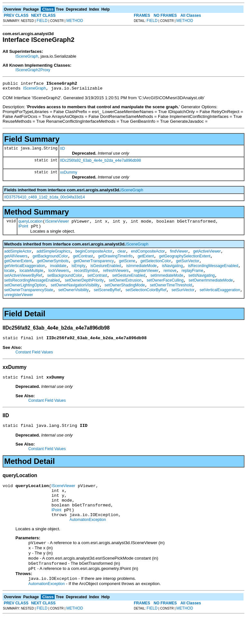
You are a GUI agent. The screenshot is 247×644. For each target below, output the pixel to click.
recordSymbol (86, 279)
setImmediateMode (167, 285)
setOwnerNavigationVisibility (75, 297)
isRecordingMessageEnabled (213, 274)
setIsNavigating (202, 285)
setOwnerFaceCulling (165, 291)
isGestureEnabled (106, 274)
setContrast (97, 285)
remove (170, 279)
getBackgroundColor (50, 262)
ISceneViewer (57, 224)
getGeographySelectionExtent (185, 262)
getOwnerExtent (18, 268)
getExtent (146, 262)
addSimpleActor (18, 256)
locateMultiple (31, 279)
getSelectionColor (156, 268)
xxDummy (69, 174)
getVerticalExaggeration (25, 274)
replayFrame (192, 279)
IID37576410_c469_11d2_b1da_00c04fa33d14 (45, 199)
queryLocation (30, 224)
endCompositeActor (148, 256)
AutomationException (88, 543)
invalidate (58, 274)
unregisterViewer (19, 307)
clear (122, 256)
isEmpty (78, 274)
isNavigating (172, 274)
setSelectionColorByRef (146, 303)
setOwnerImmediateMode (211, 291)
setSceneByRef (107, 303)
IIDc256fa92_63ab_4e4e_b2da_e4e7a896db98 (101, 162)
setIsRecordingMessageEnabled (32, 291)
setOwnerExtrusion (125, 291)
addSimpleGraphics (54, 256)
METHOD (75, 21)
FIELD (42, 21)
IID (63, 150)
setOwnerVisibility (73, 303)
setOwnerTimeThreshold (171, 297)
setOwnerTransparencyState (29, 303)
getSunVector (188, 268)
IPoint (23, 230)
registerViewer (146, 279)
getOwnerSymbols (53, 268)
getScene (127, 268)
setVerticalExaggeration (220, 303)
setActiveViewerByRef (23, 285)
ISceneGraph (27, 56)
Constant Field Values (34, 366)
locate (9, 279)
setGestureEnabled (129, 285)
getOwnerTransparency (94, 268)
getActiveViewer (207, 256)
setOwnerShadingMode (125, 297)
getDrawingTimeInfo (115, 262)
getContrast (83, 262)
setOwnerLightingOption (25, 297)
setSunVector (183, 303)
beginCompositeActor (94, 256)
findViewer (179, 256)
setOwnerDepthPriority (84, 291)
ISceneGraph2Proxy (33, 70)
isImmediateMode (142, 274)
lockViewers (59, 279)
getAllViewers (16, 262)
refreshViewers (116, 279)
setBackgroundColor (65, 285)
